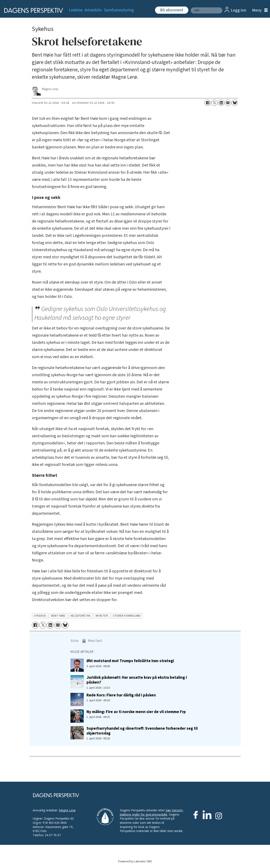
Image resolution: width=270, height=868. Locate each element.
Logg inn (238, 10)
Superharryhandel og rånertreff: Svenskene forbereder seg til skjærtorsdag (142, 731)
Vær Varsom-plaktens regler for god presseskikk (152, 812)
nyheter (102, 616)
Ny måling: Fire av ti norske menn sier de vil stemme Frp (136, 712)
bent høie (58, 616)
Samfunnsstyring (119, 10)
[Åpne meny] (259, 10)
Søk (191, 7)
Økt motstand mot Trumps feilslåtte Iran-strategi (130, 661)
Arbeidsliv (93, 10)
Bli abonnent (172, 10)
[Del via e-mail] (228, 103)
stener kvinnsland (127, 616)
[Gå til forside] (32, 10)
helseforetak (81, 616)
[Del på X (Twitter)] (214, 103)
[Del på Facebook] (208, 103)
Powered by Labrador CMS (135, 861)
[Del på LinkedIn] (221, 103)
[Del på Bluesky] (235, 103)
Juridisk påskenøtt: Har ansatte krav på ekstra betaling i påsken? (137, 680)
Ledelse (76, 10)
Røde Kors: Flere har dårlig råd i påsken (121, 695)
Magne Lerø (67, 810)
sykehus (40, 616)
